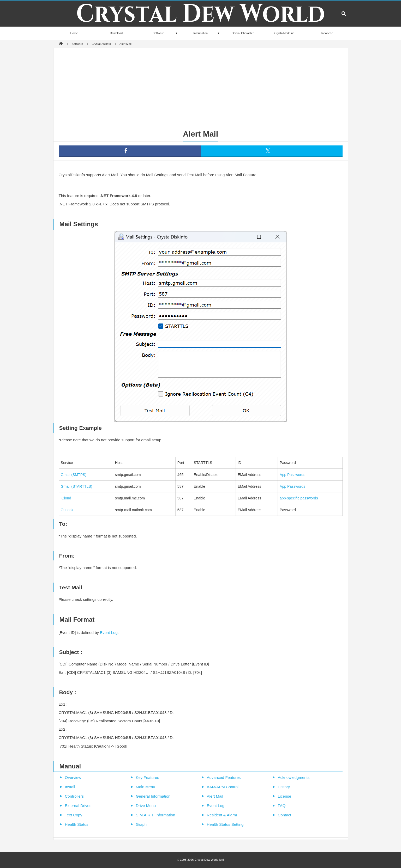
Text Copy (74, 815)
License (285, 796)
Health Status (77, 824)
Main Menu (146, 787)
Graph (141, 824)
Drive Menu (146, 806)
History (284, 787)
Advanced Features (224, 777)
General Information (153, 796)
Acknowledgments (294, 777)
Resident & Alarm (222, 815)
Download (116, 33)
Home (74, 33)
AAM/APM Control (223, 787)
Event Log (109, 632)
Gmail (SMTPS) (74, 475)
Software (158, 33)
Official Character (243, 33)
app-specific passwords (299, 498)
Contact (285, 815)
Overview (73, 777)
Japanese (327, 33)
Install (70, 787)
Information (201, 33)
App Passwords (292, 475)
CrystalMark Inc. (285, 33)
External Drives (78, 806)
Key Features (148, 777)
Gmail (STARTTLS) (77, 486)
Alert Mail (215, 796)
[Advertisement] (201, 87)
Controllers (74, 796)
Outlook (67, 510)
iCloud (66, 498)
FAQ (282, 806)
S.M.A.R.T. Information (156, 815)
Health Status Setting (225, 824)
